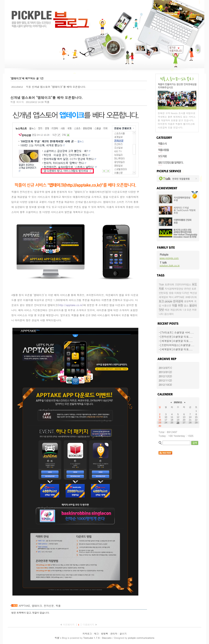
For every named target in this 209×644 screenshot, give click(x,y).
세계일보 (163, 297)
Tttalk (161, 284)
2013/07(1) (165, 368)
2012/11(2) (165, 380)
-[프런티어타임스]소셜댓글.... (177, 345)
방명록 (105, 634)
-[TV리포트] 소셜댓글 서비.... (176, 332)
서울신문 (167, 305)
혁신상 (193, 293)
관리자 (114, 634)
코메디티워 (191, 297)
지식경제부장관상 (174, 289)
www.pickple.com (169, 258)
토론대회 (169, 284)
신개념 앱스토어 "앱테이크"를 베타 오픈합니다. (59, 87)
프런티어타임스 (183, 284)
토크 (161, 301)
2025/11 (178, 402)
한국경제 (178, 301)
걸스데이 (169, 314)
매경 (167, 310)
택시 (171, 297)
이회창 (178, 293)
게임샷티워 (176, 310)
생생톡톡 (189, 301)
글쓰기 (123, 634)
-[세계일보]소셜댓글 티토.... (176, 341)
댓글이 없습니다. (41, 613)
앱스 (186, 305)
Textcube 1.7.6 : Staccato (97, 638)
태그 (96, 634)
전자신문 (49, 606)
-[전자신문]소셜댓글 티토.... (176, 337)
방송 (171, 293)
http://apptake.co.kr (71, 305)
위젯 (180, 305)
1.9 (184, 310)
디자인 (186, 293)
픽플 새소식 (17, 102)
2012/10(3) (165, 385)
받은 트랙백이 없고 (21, 613)
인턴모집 (163, 293)
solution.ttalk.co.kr (170, 265)
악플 (175, 305)
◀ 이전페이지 (68, 625)
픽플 (58, 606)
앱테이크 (37, 606)
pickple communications (141, 638)
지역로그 (87, 634)
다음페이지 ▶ (90, 625)
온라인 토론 (190, 289)
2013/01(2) (165, 372)
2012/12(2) (165, 376)
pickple (168, 301)
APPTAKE (24, 606)
